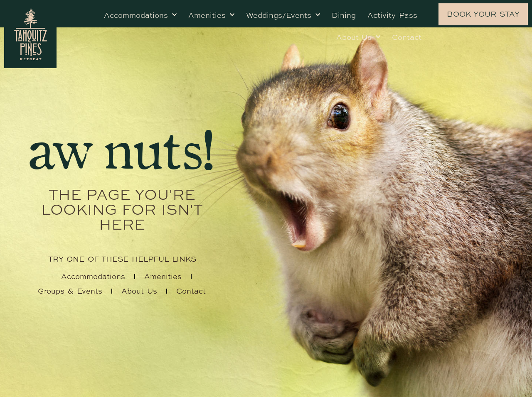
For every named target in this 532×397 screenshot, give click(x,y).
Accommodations (140, 15)
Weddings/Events (283, 15)
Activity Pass (392, 15)
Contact (407, 37)
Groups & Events (70, 291)
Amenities (211, 15)
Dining (344, 15)
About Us (358, 37)
